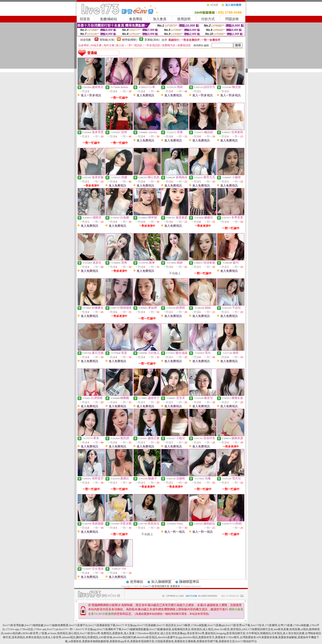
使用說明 (184, 19)
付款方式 (208, 19)
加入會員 (160, 19)
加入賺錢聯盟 (161, 582)
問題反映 (232, 19)
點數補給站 (109, 19)
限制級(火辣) (107, 40)
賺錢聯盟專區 (189, 582)
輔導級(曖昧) (130, 40)
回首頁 (85, 19)
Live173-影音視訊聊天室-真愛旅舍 (162, 586)
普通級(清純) (152, 40)
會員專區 (136, 19)
